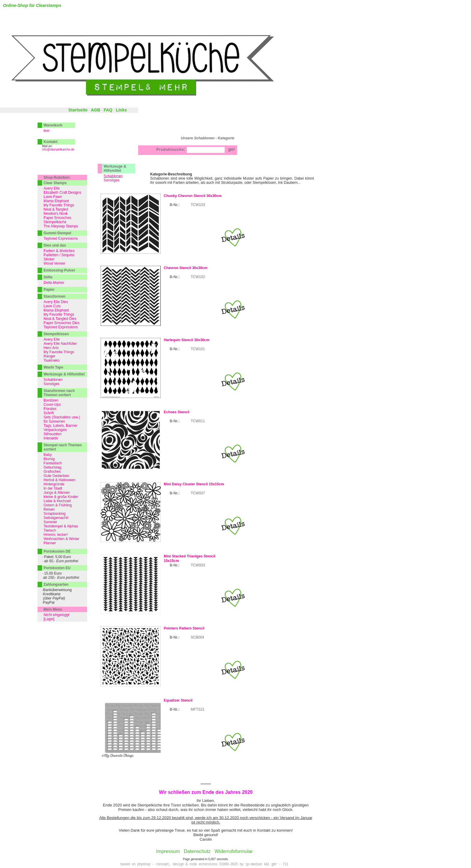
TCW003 (198, 565)
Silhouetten (53, 434)
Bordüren (51, 400)
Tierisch (50, 530)
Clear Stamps (55, 183)
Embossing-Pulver (59, 270)
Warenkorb (53, 125)
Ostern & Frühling (58, 505)
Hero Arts (51, 348)
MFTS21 (198, 709)
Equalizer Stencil (178, 700)
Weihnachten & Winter (61, 539)
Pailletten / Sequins (59, 255)
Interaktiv (51, 438)
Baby (48, 455)
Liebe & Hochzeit (57, 501)
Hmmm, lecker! (56, 535)
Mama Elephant (56, 201)
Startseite (78, 110)
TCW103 (198, 205)
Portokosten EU (57, 568)
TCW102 (198, 277)
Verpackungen (55, 430)
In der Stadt (53, 488)
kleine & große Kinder (61, 497)
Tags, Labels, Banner (61, 426)
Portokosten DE (57, 551)
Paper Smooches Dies (61, 323)
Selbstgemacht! (56, 518)
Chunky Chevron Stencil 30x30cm (193, 196)
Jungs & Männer (57, 493)
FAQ (108, 110)
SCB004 (198, 637)
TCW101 (198, 349)
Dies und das (55, 245)
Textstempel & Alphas (61, 526)
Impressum (168, 851)
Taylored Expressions (61, 238)
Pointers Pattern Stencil (184, 628)
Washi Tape (53, 367)
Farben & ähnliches (59, 251)
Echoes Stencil (176, 412)
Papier (49, 290)
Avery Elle (52, 188)
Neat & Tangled (56, 209)
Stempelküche (55, 222)
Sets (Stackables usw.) (62, 417)
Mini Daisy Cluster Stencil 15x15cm (194, 484)
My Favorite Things (59, 205)
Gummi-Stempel (57, 233)
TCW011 (198, 421)
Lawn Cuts (52, 306)
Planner (50, 543)
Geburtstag (52, 467)
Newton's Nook (56, 214)
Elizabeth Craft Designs (62, 193)
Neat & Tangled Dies (60, 319)
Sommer (50, 522)
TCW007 (198, 493)
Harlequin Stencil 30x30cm (187, 340)
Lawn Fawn (53, 197)
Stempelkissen (56, 334)
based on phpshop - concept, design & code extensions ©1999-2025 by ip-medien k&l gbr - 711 (204, 864)
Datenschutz (197, 851)
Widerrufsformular (234, 851)
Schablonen (53, 380)
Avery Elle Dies (56, 302)
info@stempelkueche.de (58, 149)
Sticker (49, 259)
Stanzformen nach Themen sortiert (59, 393)
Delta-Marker (54, 283)
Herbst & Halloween (59, 480)
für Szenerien (54, 421)
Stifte (48, 277)
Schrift (49, 413)
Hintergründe (54, 484)
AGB (95, 110)
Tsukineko (52, 360)
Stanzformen (55, 296)
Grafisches (52, 472)
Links (122, 110)
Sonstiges (112, 180)
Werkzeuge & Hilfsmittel (115, 168)
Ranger (49, 356)
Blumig (49, 459)
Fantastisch (53, 463)
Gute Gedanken (56, 476)
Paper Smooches (57, 218)
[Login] (49, 619)
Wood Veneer (55, 263)
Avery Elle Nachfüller (60, 344)
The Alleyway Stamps (61, 226)
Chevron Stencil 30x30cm (185, 268)
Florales (50, 409)
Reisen (49, 509)
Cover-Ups (52, 405)
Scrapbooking (55, 514)
